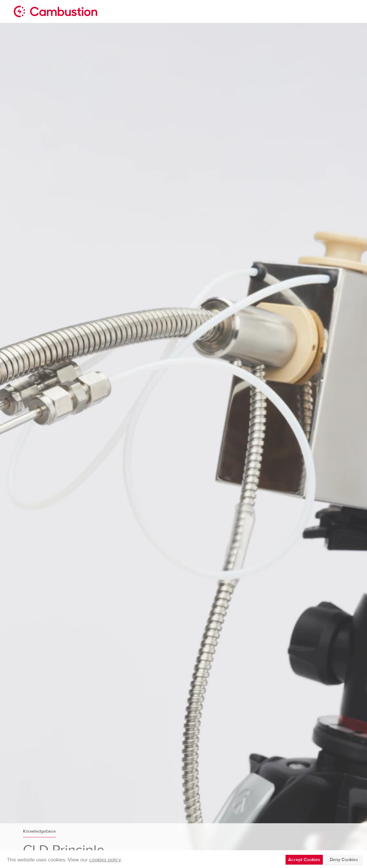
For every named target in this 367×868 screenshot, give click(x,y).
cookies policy (105, 860)
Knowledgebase (39, 831)
